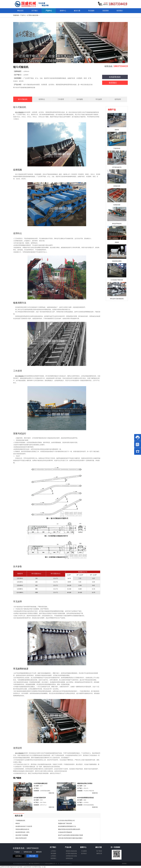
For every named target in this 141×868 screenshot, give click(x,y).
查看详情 (51, 793)
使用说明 (118, 99)
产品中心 (23, 15)
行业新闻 (84, 851)
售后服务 (53, 853)
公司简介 (53, 851)
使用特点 (42, 99)
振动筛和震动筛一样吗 (22, 832)
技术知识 (84, 853)
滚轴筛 (117, 242)
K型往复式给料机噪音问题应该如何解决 (70, 838)
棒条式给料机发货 (21, 838)
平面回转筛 (117, 148)
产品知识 (17, 852)
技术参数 (80, 99)
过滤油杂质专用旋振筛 (65, 832)
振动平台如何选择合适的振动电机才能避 (70, 835)
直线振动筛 (117, 186)
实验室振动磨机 (117, 261)
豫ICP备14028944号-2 (35, 864)
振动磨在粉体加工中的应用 (24, 826)
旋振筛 (117, 130)
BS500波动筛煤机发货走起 (86, 798)
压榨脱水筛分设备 (71, 856)
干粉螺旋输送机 (20, 820)
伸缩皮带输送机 (117, 224)
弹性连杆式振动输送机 (117, 299)
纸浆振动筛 (117, 205)
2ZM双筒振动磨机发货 (41, 783)
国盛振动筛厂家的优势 (65, 823)
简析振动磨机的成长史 (22, 829)
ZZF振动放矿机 (117, 167)
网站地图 (32, 856)
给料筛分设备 (28, 852)
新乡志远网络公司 (50, 864)
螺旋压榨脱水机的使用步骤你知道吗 (69, 829)
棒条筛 (18, 823)
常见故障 (99, 99)
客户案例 (99, 851)
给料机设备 (69, 858)
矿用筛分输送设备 (33, 15)
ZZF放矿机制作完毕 (40, 798)
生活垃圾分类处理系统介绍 (66, 820)
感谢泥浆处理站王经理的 (85, 783)
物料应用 (39, 852)
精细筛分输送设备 (71, 851)
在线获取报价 (115, 77)
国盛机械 (16, 15)
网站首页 (20, 11)
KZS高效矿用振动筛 (117, 280)
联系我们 (113, 83)
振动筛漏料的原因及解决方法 (67, 826)
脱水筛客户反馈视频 (22, 835)
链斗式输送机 (23, 99)
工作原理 (61, 99)
